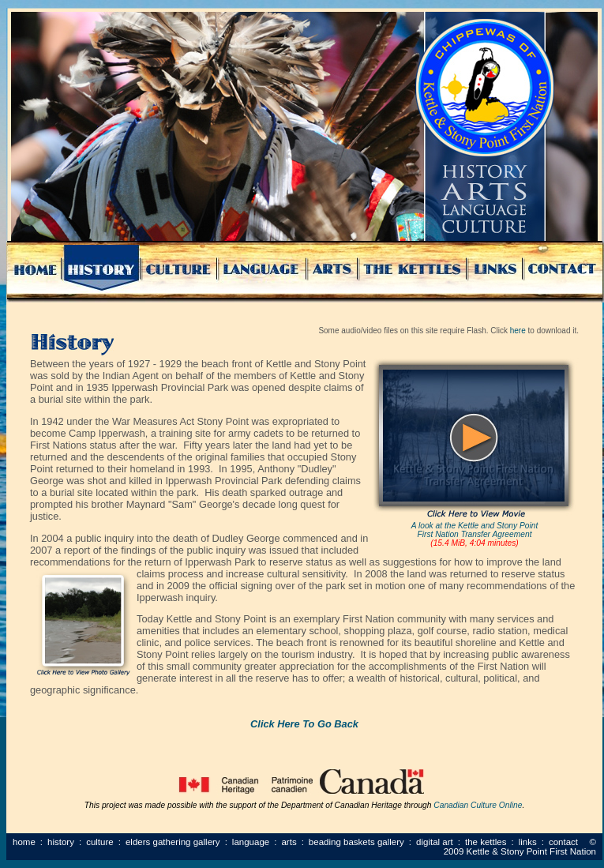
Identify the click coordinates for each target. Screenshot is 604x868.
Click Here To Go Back (304, 724)
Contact (563, 842)
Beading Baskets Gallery (356, 842)
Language (251, 842)
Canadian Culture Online (478, 805)
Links (528, 842)
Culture (100, 842)
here (518, 331)
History (61, 842)
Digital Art (435, 842)
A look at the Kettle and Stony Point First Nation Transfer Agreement (475, 530)
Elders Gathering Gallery (173, 842)
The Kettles (486, 842)
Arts (289, 842)
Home (24, 842)
